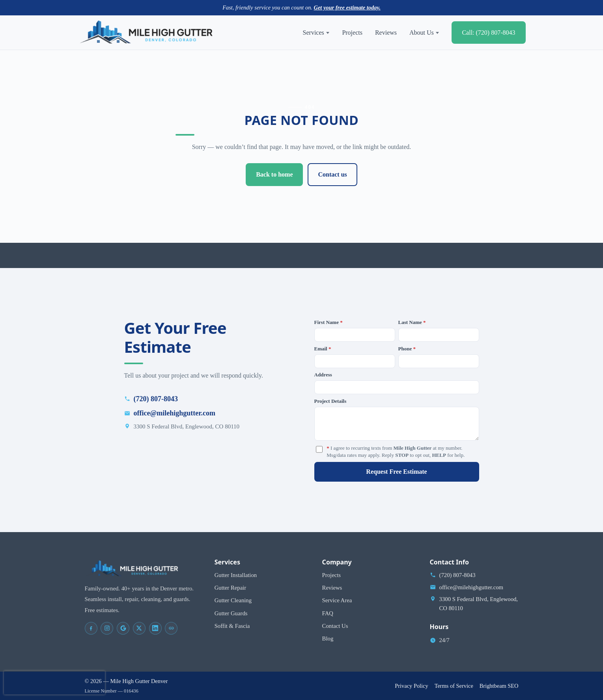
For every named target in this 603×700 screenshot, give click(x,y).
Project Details (330, 401)
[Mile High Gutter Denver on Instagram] (107, 628)
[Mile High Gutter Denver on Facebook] (91, 628)
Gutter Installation (236, 575)
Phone (407, 349)
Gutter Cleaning (233, 600)
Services (316, 33)
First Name (329, 322)
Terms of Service (454, 686)
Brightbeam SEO (499, 686)
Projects (352, 33)
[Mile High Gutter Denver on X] (139, 628)
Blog (328, 639)
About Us (424, 33)
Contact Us (335, 626)
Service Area (337, 600)
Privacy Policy (411, 686)
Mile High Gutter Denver (139, 681)
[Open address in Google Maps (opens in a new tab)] (474, 603)
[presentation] (54, 683)
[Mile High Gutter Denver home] (146, 33)
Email (323, 349)
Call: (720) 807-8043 (488, 33)
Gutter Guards (231, 613)
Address (323, 375)
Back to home (274, 174)
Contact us (332, 174)
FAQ (328, 613)
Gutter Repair (231, 588)
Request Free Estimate (396, 472)
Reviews (386, 33)
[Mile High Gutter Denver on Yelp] (171, 628)
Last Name (412, 322)
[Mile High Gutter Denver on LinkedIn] (155, 628)
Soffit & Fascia (232, 626)
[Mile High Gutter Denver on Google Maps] (123, 628)
